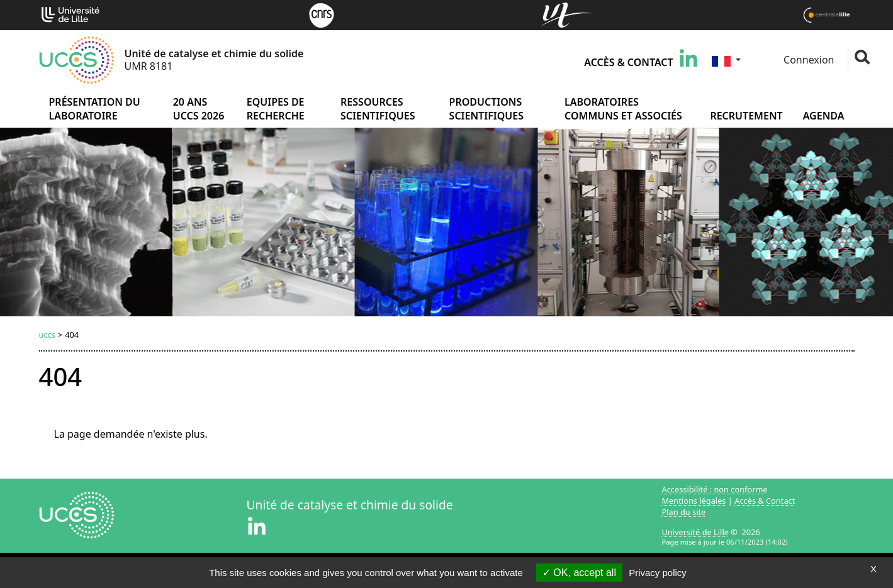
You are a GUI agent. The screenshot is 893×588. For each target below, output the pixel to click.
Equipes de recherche (276, 109)
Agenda (824, 116)
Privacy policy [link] (658, 573)
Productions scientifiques (486, 109)
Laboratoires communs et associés (623, 109)
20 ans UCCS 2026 (199, 109)
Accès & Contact (628, 62)
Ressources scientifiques (378, 109)
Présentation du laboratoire (95, 109)
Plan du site (684, 512)
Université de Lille (695, 532)
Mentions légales (694, 501)
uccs (47, 335)
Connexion (808, 60)
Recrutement (746, 116)
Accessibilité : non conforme (715, 489)
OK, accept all (579, 573)
